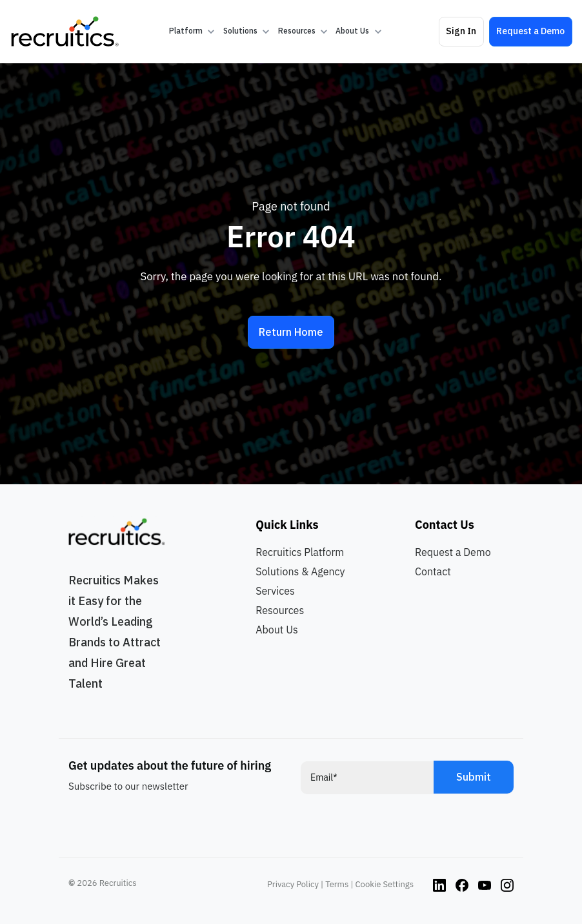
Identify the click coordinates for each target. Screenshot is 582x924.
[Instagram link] (439, 884)
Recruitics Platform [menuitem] (300, 552)
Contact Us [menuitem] (445, 525)
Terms (337, 884)
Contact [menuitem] (433, 571)
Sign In (461, 31)
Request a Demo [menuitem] (453, 552)
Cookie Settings (385, 884)
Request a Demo (530, 31)
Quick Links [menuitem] (287, 525)
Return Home (291, 332)
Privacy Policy (293, 884)
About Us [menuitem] (277, 630)
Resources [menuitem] (280, 610)
